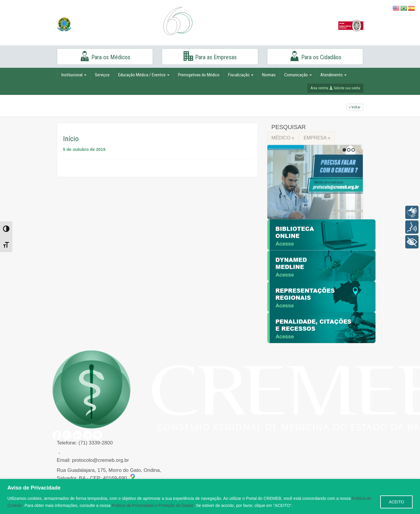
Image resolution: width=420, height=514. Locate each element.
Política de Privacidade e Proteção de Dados (153, 505)
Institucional (74, 75)
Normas (269, 75)
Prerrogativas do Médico (199, 75)
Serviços (102, 75)
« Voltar (355, 107)
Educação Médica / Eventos (144, 75)
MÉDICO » (283, 138)
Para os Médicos (105, 56)
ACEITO (396, 502)
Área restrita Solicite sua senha (335, 88)
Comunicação (298, 75)
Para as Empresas (210, 56)
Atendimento (333, 75)
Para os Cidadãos (315, 56)
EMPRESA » (317, 138)
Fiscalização (241, 75)
